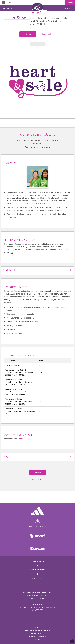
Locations (47, 34)
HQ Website (37, 578)
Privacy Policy (37, 633)
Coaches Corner (37, 570)
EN (11, 3)
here (21, 439)
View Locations (37, 479)
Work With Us (37, 561)
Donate (70, 2)
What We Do (8, 8)
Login (38, 640)
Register (67, 8)
